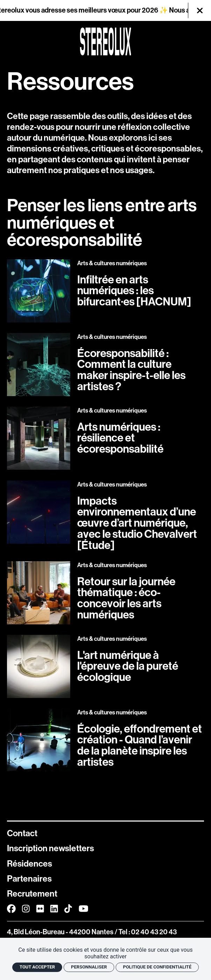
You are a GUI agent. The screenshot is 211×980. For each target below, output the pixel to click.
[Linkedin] (54, 909)
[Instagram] (26, 909)
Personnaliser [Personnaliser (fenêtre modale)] (89, 967)
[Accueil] (106, 41)
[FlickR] (40, 909)
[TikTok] (68, 909)
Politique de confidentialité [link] (157, 967)
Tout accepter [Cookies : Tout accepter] (37, 967)
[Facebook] (11, 909)
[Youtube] (83, 909)
